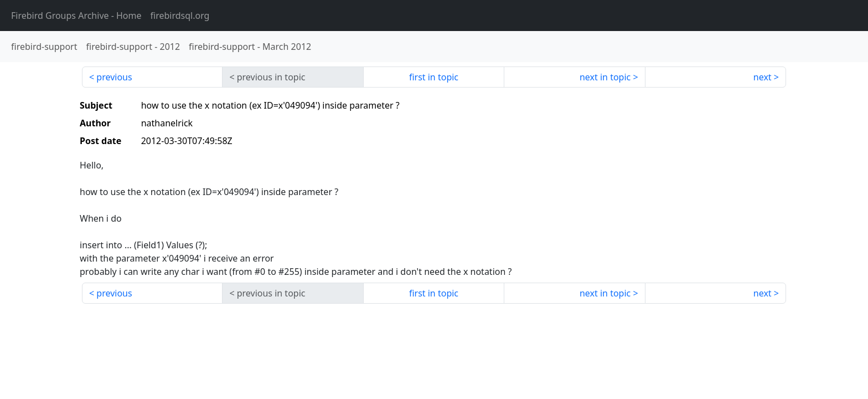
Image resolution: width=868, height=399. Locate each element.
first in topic (434, 77)
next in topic (605, 77)
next (763, 77)
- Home (76, 16)
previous (114, 77)
